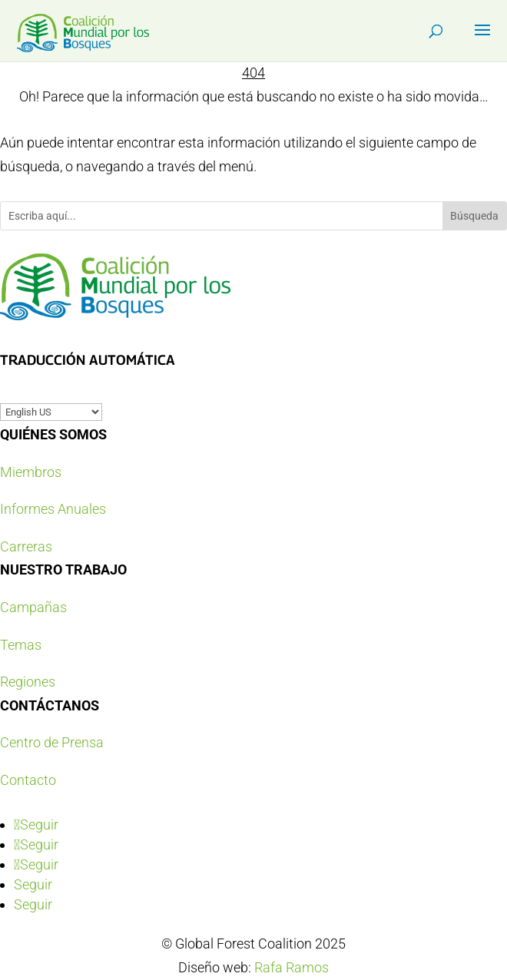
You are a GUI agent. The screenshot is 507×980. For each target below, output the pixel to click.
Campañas (33, 607)
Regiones (28, 682)
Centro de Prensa (52, 742)
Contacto (28, 780)
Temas (21, 645)
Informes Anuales (53, 509)
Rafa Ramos (292, 967)
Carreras (26, 546)
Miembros (31, 472)
